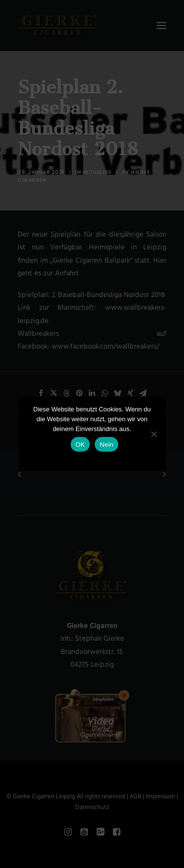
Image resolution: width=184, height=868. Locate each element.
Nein (106, 445)
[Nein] (154, 434)
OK (80, 445)
